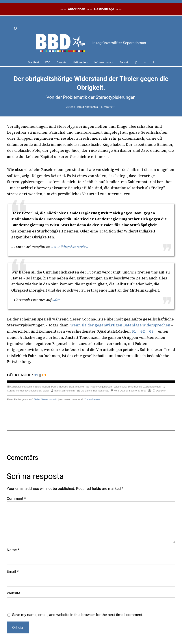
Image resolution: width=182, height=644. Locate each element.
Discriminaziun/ (33, 387)
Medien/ (46, 387)
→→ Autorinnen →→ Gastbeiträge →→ (91, 9)
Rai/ (95, 391)
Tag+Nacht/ (91, 387)
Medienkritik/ (35, 391)
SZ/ (107, 391)
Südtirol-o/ (135, 391)
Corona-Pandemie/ (17, 391)
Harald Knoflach (86, 107)
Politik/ (55, 387)
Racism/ (63, 387)
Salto (56, 300)
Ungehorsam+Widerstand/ (113, 387)
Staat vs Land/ (77, 387)
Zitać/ (46, 391)
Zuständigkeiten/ (152, 387)
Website (13, 593)
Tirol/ (143, 391)
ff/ (92, 391)
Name (13, 550)
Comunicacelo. (92, 399)
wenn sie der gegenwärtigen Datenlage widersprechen (120, 325)
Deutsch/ (161, 391)
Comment (16, 498)
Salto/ (101, 391)
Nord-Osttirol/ (121, 391)
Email (13, 571)
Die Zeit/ (85, 391)
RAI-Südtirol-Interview (70, 247)
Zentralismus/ (135, 387)
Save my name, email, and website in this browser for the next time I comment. (78, 615)
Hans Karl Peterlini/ (65, 391)
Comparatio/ (17, 387)
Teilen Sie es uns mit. (46, 399)
